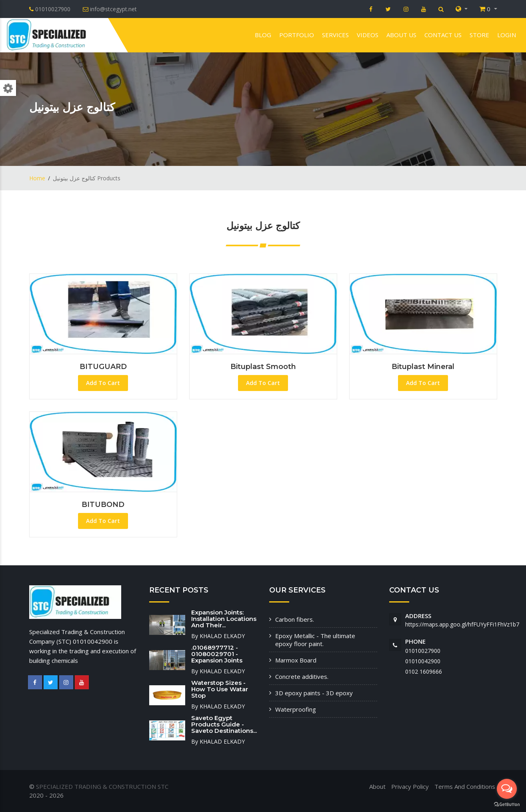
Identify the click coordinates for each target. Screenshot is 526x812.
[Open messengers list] (507, 789)
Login (507, 35)
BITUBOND (103, 505)
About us (401, 35)
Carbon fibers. (295, 619)
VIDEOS (368, 35)
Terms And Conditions (465, 786)
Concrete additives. (302, 676)
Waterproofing (296, 709)
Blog (263, 35)
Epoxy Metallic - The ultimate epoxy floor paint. (315, 640)
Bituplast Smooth (263, 367)
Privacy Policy (410, 786)
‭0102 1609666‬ (424, 671)
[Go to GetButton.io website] (507, 804)
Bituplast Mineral (423, 367)
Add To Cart (103, 383)
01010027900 (423, 651)
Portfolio (297, 35)
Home (37, 178)
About (377, 786)
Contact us (443, 35)
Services (335, 35)
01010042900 (423, 661)
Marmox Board (296, 660)
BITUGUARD (103, 367)
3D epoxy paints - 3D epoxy (314, 693)
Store (479, 35)
